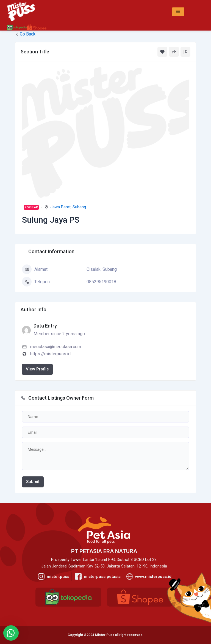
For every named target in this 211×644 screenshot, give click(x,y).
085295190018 (101, 282)
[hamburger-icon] (178, 12)
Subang (79, 207)
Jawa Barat (60, 207)
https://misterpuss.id (50, 354)
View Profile (37, 369)
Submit (33, 482)
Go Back (25, 34)
